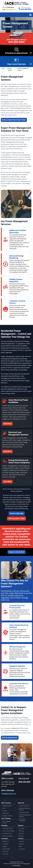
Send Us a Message (17, 513)
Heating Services (7, 806)
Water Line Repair (7, 836)
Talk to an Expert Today (16, 518)
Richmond (5, 851)
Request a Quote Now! (17, 552)
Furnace (5, 811)
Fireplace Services (7, 816)
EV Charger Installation (22, 820)
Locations (22, 849)
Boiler (4, 808)
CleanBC (22, 831)
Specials (21, 836)
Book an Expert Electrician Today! (14, 120)
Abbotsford (6, 841)
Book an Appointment (10, 738)
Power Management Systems (25, 816)
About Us (22, 844)
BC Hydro (22, 828)
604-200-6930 (26, 9)
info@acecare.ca (9, 794)
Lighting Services (24, 812)
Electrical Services (24, 806)
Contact (21, 841)
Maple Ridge (6, 849)
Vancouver (5, 854)
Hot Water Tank (7, 833)
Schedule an (16, 53)
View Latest (17, 64)
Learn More (7, 424)
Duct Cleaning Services (6, 822)
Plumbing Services (8, 828)
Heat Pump (6, 813)
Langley (5, 846)
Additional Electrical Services (25, 809)
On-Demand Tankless (9, 831)
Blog (20, 846)
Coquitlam (5, 844)
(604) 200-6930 (24, 782)
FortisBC (22, 833)
